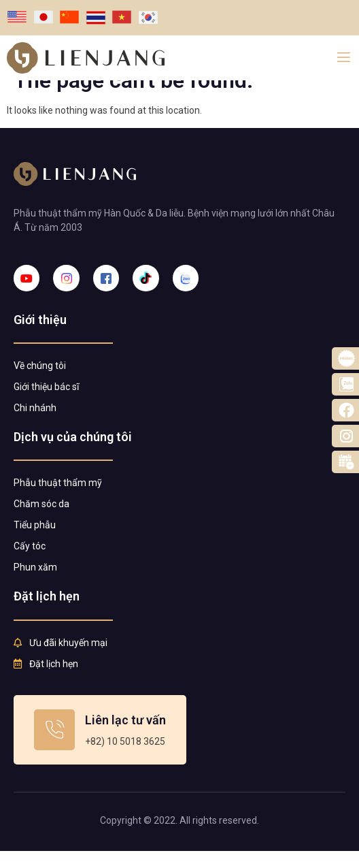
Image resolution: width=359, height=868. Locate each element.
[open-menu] (344, 58)
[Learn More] (100, 746)
